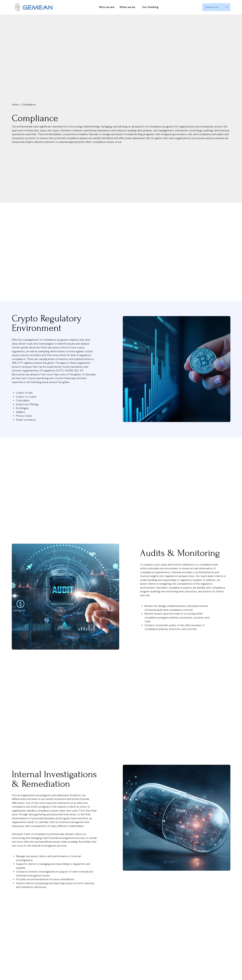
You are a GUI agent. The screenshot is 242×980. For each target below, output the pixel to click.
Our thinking (150, 7)
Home (15, 105)
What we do (128, 7)
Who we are (107, 7)
